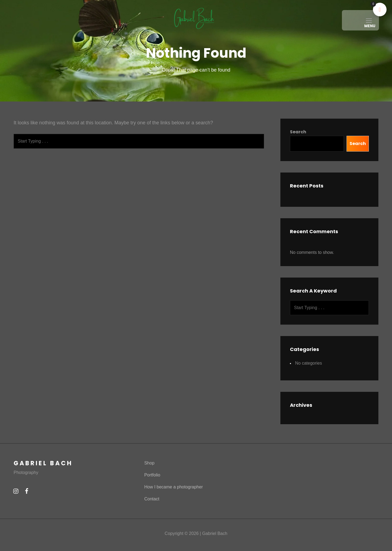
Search (298, 142)
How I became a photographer (174, 497)
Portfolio (152, 485)
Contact (152, 509)
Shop (149, 473)
